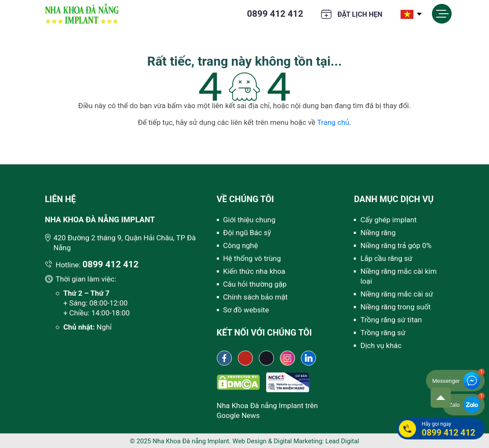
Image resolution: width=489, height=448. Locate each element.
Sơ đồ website (246, 310)
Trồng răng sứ (383, 333)
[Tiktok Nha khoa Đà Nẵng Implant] (266, 358)
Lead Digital (342, 441)
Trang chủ (333, 122)
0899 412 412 (275, 14)
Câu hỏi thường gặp (255, 284)
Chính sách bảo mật (256, 297)
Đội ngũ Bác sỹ (247, 233)
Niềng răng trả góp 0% (396, 245)
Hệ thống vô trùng (252, 258)
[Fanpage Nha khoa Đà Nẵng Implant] (224, 358)
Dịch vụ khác (381, 345)
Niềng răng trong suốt (395, 307)
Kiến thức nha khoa (254, 271)
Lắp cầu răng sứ (386, 258)
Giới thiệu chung (249, 220)
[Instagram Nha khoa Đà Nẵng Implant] (287, 358)
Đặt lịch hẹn (360, 14)
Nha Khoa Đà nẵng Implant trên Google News (267, 410)
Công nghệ (241, 245)
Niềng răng (378, 233)
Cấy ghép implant (388, 220)
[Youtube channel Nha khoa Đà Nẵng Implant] (245, 358)
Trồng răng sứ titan (391, 320)
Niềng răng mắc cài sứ (396, 294)
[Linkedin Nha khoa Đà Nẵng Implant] (308, 358)
